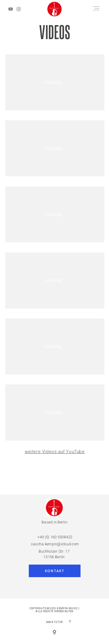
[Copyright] (54, 633)
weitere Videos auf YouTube (55, 452)
